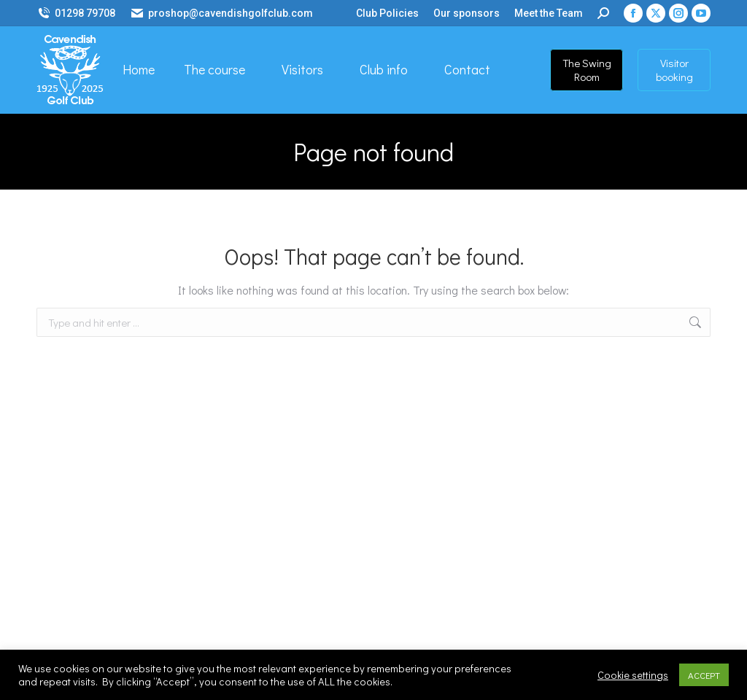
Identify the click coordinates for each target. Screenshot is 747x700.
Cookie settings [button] (633, 675)
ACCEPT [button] (704, 675)
